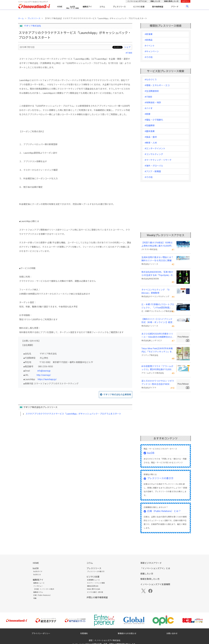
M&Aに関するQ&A (94, 589)
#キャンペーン (152, 51)
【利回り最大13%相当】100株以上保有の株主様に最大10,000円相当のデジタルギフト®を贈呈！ (157, 244)
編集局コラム (38, 592)
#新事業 (149, 34)
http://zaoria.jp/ (44, 375)
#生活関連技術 (152, 91)
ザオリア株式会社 (33, 26)
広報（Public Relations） (42, 595)
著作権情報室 (158, 7)
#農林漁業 (150, 131)
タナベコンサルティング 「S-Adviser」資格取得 (156, 291)
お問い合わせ (172, 633)
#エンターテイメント (155, 149)
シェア (127, 47)
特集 (35, 598)
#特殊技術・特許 (153, 103)
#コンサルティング (154, 154)
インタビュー (38, 586)
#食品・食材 (151, 137)
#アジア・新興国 (153, 171)
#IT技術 (129, 53)
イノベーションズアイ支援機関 (155, 584)
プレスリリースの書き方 (160, 478)
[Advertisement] (75, 441)
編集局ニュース (39, 583)
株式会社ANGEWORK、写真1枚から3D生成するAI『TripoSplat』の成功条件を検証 (157, 274)
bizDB (73, 7)
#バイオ (149, 108)
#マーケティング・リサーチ (158, 160)
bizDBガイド (38, 572)
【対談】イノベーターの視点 (44, 589)
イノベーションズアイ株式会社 (107, 640)
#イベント (150, 46)
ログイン (186, 1)
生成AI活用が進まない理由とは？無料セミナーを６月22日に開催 (157, 259)
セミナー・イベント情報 (96, 583)
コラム (102, 7)
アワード (175, 7)
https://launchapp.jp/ (47, 379)
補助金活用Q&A (93, 586)
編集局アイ (87, 7)
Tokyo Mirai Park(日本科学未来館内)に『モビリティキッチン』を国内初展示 (158, 350)
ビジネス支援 (139, 7)
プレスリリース (119, 7)
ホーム (21, 18)
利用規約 (84, 633)
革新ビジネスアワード (151, 563)
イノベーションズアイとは (137, 1)
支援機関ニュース (93, 580)
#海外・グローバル (154, 166)
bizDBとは (37, 575)
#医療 (147, 114)
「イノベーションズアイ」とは (155, 568)
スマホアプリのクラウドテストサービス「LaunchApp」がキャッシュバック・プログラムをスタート (73, 414)
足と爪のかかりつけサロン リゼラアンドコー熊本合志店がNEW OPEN (158, 383)
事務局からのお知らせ (127, 633)
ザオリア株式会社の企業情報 (117, 395)
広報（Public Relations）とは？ (164, 511)
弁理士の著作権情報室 (97, 597)
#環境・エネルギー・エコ (157, 85)
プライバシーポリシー (41, 633)
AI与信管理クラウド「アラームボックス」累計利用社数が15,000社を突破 (157, 368)
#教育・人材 (151, 143)
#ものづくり (151, 80)
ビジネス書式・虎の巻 (95, 592)
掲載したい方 (155, 1)
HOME (60, 7)
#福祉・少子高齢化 (154, 120)
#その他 (149, 57)
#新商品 (149, 40)
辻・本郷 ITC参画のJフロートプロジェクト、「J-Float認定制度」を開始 (158, 306)
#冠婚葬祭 (150, 126)
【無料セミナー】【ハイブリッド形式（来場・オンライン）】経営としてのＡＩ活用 (157, 321)
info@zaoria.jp (44, 371)
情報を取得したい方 (171, 1)
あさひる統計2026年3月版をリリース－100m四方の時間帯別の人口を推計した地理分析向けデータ (158, 336)
